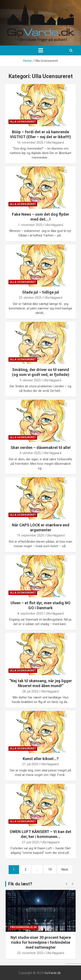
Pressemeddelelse (23, 927)
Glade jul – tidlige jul (41, 292)
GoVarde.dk (52, 973)
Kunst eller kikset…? (41, 759)
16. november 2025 (30, 142)
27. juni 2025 (30, 842)
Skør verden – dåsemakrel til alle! (41, 448)
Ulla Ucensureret (23, 122)
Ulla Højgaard (55, 142)
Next (65, 869)
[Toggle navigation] (41, 50)
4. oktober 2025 (30, 453)
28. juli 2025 (30, 691)
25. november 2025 (30, 953)
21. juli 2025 (30, 764)
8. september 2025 (30, 613)
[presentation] (67, 884)
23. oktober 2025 (30, 298)
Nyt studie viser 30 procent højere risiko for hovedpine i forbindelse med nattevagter (41, 942)
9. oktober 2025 (30, 380)
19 (50, 869)
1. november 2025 (30, 225)
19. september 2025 (30, 535)
